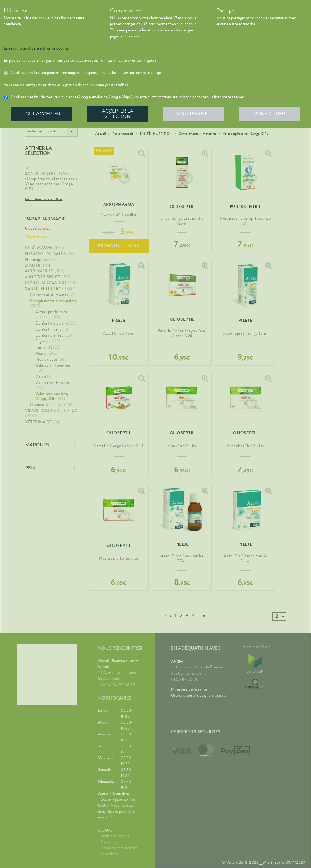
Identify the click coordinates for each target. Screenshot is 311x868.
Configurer (269, 114)
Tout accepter (42, 114)
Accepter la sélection (118, 114)
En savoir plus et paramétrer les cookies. (37, 48)
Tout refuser (194, 114)
